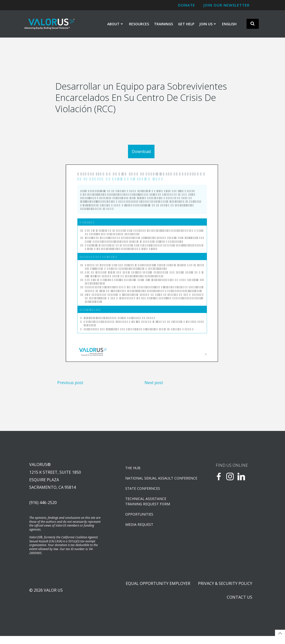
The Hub (133, 473)
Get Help (186, 24)
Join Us (208, 24)
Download (141, 153)
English (229, 24)
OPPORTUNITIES (140, 519)
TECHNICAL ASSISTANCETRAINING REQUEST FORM (148, 506)
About (116, 24)
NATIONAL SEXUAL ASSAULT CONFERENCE (156, 483)
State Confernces (143, 493)
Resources (139, 24)
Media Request (140, 529)
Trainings (163, 24)
